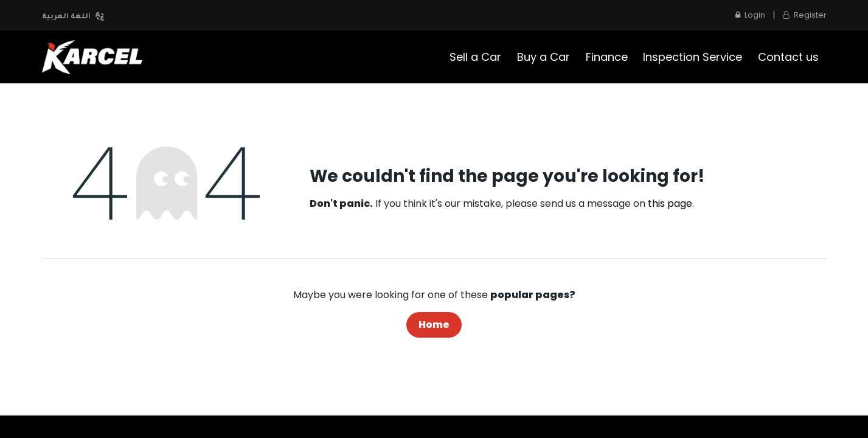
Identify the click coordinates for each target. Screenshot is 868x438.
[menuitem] (476, 57)
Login (750, 15)
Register (805, 15)
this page (670, 203)
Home (434, 325)
